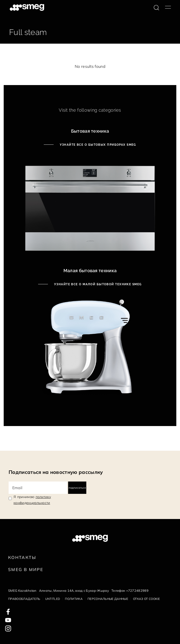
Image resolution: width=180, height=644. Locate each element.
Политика (74, 599)
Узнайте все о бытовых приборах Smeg (97, 145)
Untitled (53, 599)
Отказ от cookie (147, 599)
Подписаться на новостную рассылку (56, 472)
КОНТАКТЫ (22, 557)
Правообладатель (24, 599)
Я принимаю (32, 500)
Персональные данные (108, 599)
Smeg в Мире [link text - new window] (26, 569)
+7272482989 (137, 590)
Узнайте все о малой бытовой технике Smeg (97, 284)
